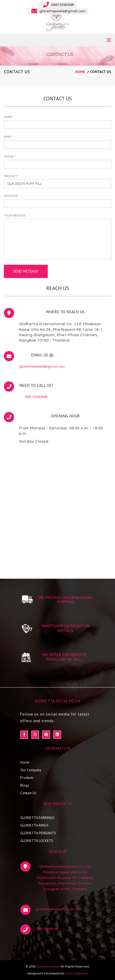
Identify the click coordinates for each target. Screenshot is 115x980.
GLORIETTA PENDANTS (38, 833)
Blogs (25, 785)
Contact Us (28, 793)
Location (11, 196)
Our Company (31, 770)
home (80, 72)
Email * (9, 136)
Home (25, 762)
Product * (11, 176)
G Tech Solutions (76, 973)
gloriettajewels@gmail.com (42, 367)
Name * (9, 117)
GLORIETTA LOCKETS (37, 841)
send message (26, 271)
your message (15, 215)
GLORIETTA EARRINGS (37, 818)
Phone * (10, 156)
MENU (109, 40)
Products (27, 778)
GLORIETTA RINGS (34, 825)
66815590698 (36, 397)
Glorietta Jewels (48, 967)
